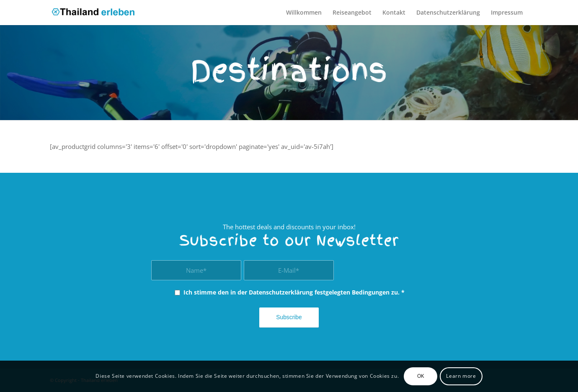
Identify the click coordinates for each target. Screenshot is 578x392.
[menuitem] (304, 13)
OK (421, 376)
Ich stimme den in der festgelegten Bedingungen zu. (294, 292)
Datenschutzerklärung (281, 292)
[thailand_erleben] (96, 13)
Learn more (461, 376)
